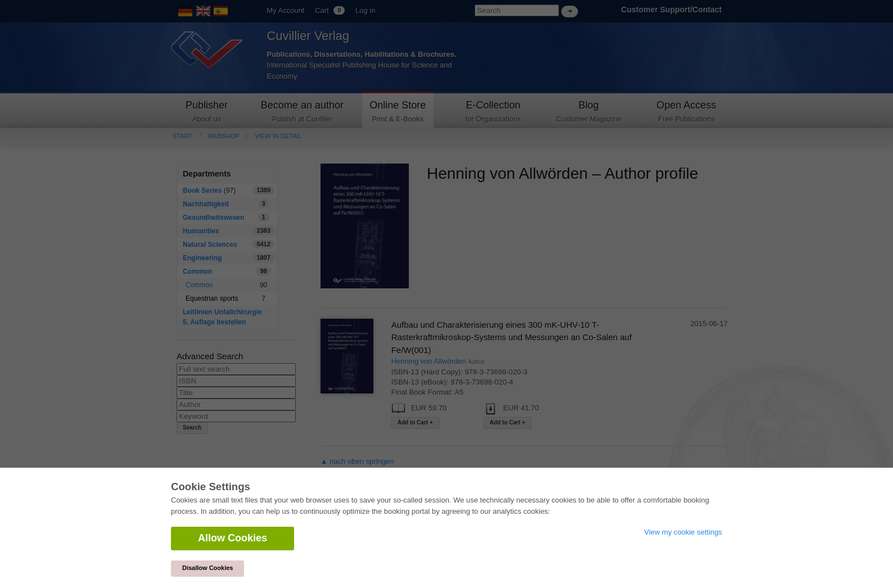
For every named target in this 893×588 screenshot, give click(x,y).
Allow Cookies (233, 538)
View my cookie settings (684, 532)
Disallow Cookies (208, 568)
